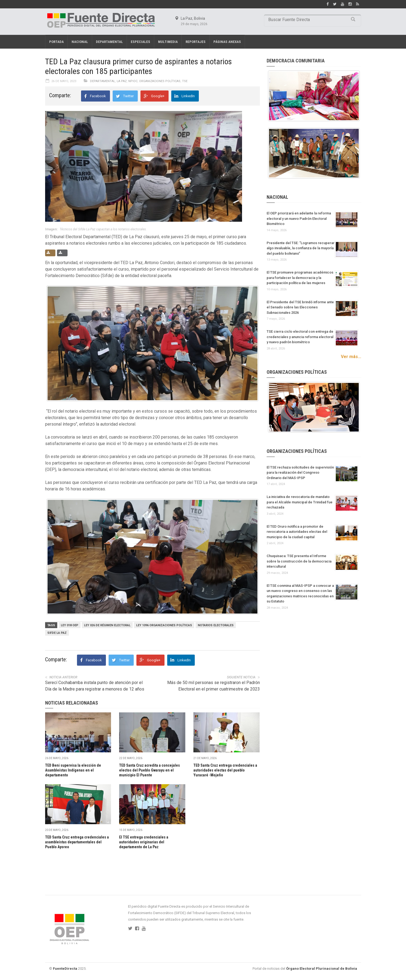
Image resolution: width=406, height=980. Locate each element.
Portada (56, 42)
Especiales (140, 42)
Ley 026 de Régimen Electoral (107, 625)
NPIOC (133, 81)
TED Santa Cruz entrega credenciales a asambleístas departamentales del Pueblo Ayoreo (77, 842)
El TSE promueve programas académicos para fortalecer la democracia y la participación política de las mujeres (300, 278)
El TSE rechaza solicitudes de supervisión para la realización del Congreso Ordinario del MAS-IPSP (300, 473)
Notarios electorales (216, 625)
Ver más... (351, 357)
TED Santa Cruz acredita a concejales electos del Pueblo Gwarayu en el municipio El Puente (150, 770)
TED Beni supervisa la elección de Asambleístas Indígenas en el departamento (73, 770)
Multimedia (168, 42)
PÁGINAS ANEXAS (227, 42)
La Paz (122, 81)
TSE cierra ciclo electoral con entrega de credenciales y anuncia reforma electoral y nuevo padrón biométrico (300, 337)
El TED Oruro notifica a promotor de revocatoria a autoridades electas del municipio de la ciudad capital (297, 532)
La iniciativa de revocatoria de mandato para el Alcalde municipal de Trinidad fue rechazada (300, 502)
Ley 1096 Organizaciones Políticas (164, 625)
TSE (185, 81)
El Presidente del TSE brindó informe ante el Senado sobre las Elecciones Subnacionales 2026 (300, 307)
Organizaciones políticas (160, 81)
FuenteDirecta (65, 969)
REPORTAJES (196, 42)
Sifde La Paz (57, 633)
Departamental (109, 42)
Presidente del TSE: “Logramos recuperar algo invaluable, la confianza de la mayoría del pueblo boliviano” (301, 248)
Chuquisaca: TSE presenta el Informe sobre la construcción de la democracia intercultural (299, 561)
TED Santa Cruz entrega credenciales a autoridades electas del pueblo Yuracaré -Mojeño (225, 770)
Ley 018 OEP (70, 625)
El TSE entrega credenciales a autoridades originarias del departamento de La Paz (144, 842)
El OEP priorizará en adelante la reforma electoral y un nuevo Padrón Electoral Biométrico (299, 218)
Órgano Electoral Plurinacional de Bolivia (322, 969)
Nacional (80, 42)
